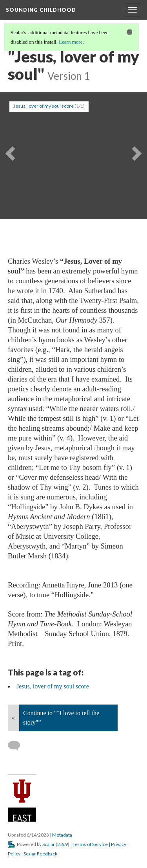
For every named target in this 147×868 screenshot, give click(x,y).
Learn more (71, 42)
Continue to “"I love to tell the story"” (61, 718)
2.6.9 (63, 844)
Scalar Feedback (40, 854)
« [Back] (13, 718)
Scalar (49, 844)
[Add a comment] (17, 746)
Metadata (62, 835)
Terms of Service (90, 844)
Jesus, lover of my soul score (44, 106)
